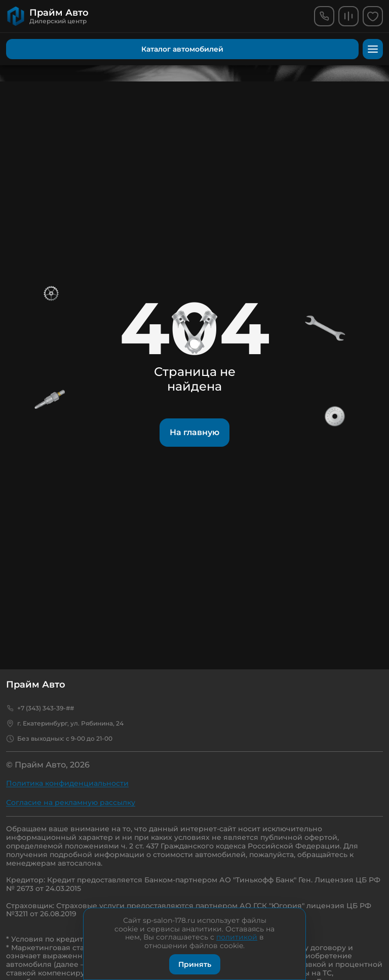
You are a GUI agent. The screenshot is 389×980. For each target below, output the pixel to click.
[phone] (324, 16)
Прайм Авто (36, 685)
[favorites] (373, 16)
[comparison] (348, 16)
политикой (237, 937)
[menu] (373, 49)
